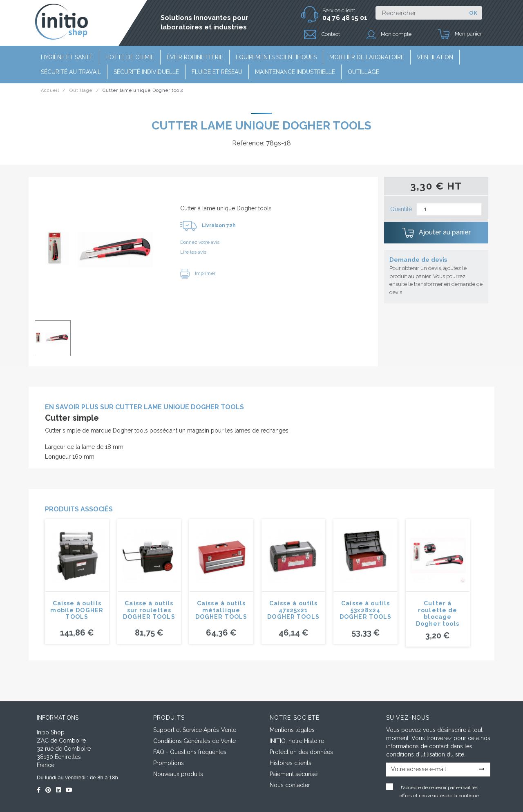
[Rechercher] (420, 13)
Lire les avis (193, 252)
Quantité (401, 209)
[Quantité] (449, 209)
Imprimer (198, 273)
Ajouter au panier (436, 233)
